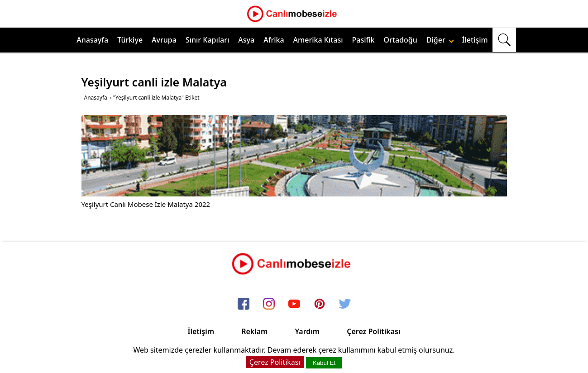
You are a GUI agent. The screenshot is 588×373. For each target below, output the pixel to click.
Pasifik (363, 40)
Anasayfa (92, 40)
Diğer (440, 40)
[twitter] (345, 304)
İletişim (475, 40)
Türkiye (130, 40)
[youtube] (294, 304)
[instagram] (269, 304)
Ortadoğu (401, 40)
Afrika (274, 40)
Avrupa (164, 40)
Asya (246, 40)
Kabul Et (324, 363)
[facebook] (244, 304)
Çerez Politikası (373, 331)
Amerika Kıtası (318, 40)
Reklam (254, 331)
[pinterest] (320, 304)
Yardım (307, 331)
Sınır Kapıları (207, 40)
